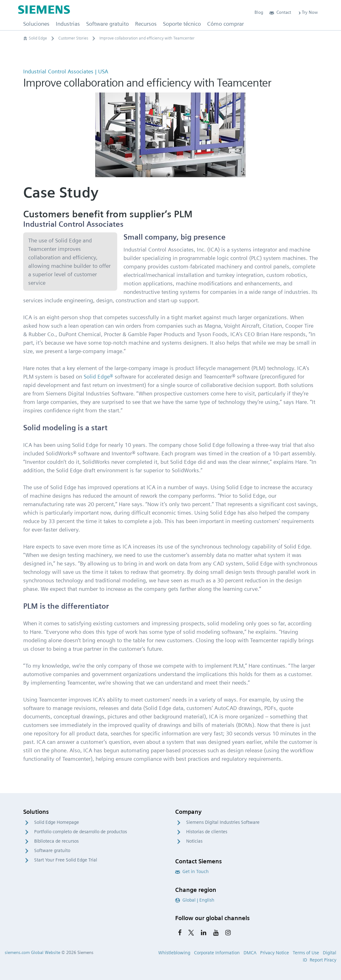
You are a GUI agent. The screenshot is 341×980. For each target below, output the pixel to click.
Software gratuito (52, 850)
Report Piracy (323, 960)
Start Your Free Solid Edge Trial (66, 860)
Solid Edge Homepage (57, 822)
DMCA (250, 953)
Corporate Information (217, 953)
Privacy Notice (275, 953)
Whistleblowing (174, 953)
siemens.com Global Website (32, 952)
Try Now (308, 12)
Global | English (195, 900)
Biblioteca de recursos (56, 841)
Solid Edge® (98, 376)
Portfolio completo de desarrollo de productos (81, 832)
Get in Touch (192, 871)
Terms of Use (306, 953)
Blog (259, 12)
